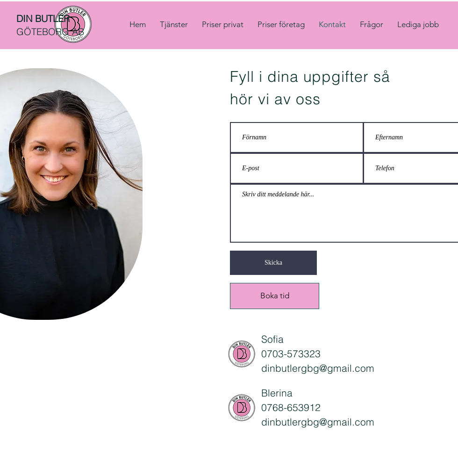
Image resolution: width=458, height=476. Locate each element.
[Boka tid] (275, 296)
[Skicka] (273, 263)
